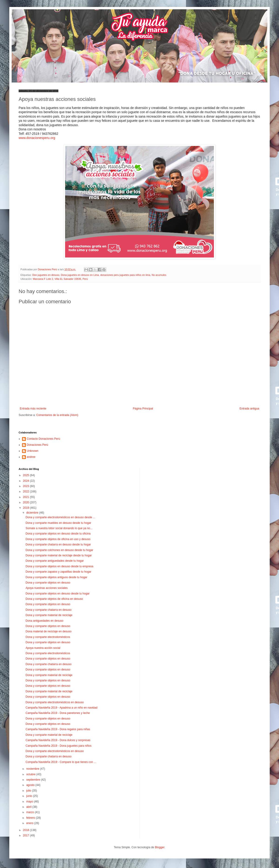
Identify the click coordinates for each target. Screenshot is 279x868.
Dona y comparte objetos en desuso (48, 583)
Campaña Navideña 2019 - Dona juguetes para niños (59, 746)
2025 (27, 475)
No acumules (159, 275)
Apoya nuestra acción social (43, 648)
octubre (31, 774)
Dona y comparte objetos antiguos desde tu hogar (56, 577)
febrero (31, 818)
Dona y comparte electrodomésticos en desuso (55, 702)
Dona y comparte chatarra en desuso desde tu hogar (58, 545)
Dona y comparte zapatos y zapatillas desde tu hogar (58, 572)
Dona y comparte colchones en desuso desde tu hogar (59, 550)
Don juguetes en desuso (46, 275)
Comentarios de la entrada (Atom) (57, 415)
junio (30, 796)
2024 (27, 481)
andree (31, 457)
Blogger (160, 847)
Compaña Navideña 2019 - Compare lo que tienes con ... (61, 762)
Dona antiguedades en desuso (45, 621)
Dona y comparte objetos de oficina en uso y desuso (58, 539)
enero (30, 823)
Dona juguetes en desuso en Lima (80, 275)
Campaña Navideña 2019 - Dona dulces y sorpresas (58, 740)
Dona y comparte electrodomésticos (48, 637)
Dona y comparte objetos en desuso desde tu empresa (60, 566)
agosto (31, 785)
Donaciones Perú (37, 445)
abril (29, 807)
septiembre (34, 780)
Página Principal (143, 409)
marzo (31, 812)
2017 (27, 835)
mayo (30, 802)
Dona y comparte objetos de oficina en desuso (54, 599)
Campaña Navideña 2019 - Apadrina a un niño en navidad (61, 708)
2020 (27, 502)
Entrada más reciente (33, 409)
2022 (27, 492)
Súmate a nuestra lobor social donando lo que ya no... (59, 528)
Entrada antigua (249, 409)
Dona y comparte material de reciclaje (49, 615)
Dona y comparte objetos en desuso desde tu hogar (58, 594)
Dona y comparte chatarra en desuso (48, 610)
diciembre (33, 513)
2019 (27, 508)
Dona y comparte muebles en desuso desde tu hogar (58, 523)
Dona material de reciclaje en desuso (48, 631)
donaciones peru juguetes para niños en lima (125, 275)
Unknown (33, 451)
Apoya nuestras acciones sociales (47, 588)
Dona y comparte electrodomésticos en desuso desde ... (60, 517)
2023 (27, 486)
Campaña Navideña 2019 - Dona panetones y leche (58, 713)
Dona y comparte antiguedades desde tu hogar (55, 561)
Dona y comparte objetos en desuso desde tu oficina (58, 534)
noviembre (33, 769)
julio (29, 791)
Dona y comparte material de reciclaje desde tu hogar (59, 555)
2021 (27, 497)
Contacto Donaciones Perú (43, 439)
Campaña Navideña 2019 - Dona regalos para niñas (58, 729)
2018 (27, 830)
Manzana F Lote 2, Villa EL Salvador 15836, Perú (60, 279)
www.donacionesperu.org (37, 138)
